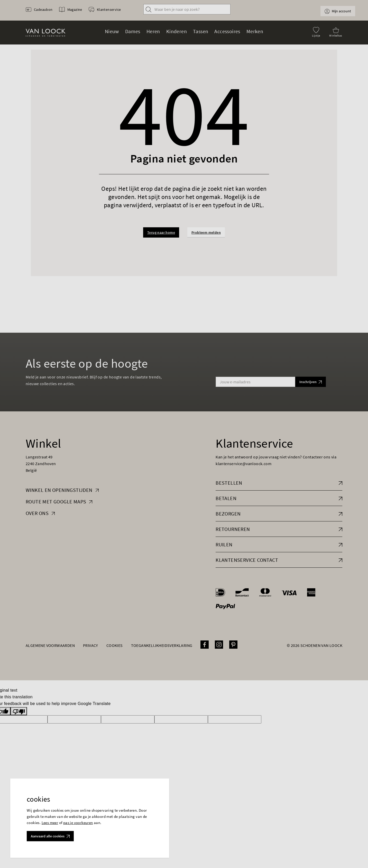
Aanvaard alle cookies (50, 836)
